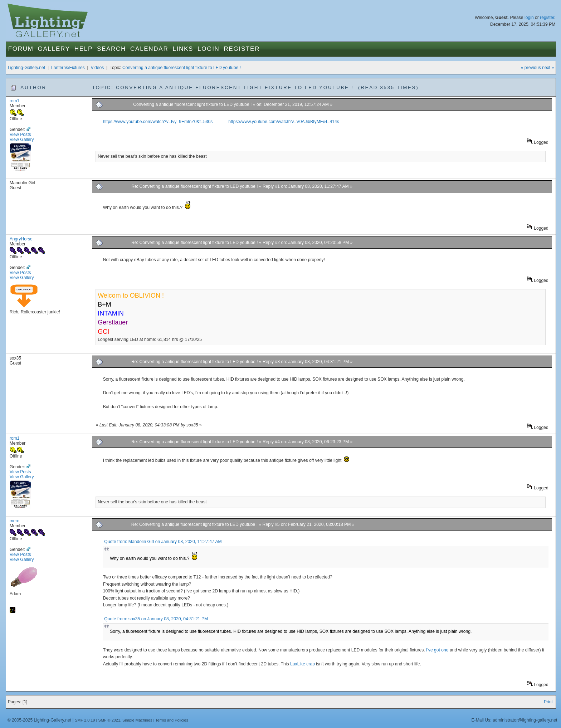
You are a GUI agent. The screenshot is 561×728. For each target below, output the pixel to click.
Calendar (149, 49)
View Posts (20, 135)
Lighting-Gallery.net (27, 68)
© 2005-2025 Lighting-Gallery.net (39, 720)
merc (14, 521)
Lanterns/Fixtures (68, 68)
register (547, 18)
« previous (531, 68)
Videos (97, 68)
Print (548, 702)
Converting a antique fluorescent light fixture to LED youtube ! (182, 68)
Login (208, 49)
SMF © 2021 (109, 720)
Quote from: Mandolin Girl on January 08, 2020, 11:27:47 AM (163, 542)
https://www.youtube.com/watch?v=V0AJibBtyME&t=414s (284, 122)
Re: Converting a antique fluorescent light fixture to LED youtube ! (194, 186)
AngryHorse (21, 239)
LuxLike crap (303, 664)
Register (242, 49)
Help (84, 49)
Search (111, 49)
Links (183, 49)
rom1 (15, 101)
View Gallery (22, 140)
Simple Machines (137, 720)
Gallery (54, 49)
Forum (21, 49)
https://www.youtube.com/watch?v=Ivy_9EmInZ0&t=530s (158, 122)
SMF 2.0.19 (85, 720)
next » (548, 68)
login (529, 18)
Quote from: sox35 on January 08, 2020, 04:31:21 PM (156, 619)
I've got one (437, 650)
